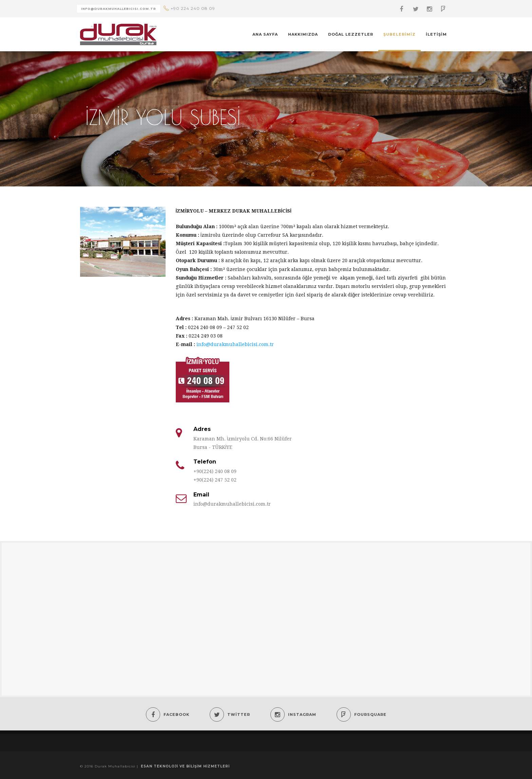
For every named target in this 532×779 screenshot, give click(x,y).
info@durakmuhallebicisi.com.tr (235, 344)
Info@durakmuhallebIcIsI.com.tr (119, 9)
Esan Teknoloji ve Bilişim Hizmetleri (185, 766)
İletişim (436, 34)
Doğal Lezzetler (351, 34)
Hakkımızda (303, 34)
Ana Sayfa (265, 34)
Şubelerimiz (400, 34)
